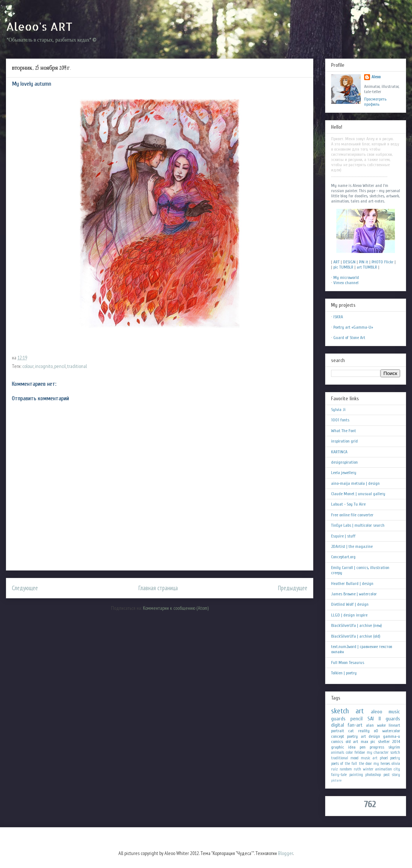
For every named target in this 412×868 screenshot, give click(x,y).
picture (336, 780)
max (364, 742)
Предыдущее (293, 588)
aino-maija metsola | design (355, 483)
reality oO (368, 731)
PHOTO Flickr (382, 262)
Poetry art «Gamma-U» (353, 327)
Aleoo (376, 77)
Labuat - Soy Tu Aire (348, 504)
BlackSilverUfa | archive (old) (356, 636)
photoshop (373, 775)
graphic (338, 747)
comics (337, 742)
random (346, 769)
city (397, 769)
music (394, 712)
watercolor (391, 731)
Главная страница (158, 588)
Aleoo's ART (39, 26)
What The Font (344, 431)
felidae (360, 752)
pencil (60, 366)
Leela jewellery (344, 473)
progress (377, 747)
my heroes (382, 764)
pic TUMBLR (343, 267)
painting (356, 775)
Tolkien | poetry (344, 673)
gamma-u (392, 736)
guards (338, 719)
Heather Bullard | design (352, 583)
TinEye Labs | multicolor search (358, 525)
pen (363, 747)
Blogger (285, 853)
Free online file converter (352, 515)
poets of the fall (344, 764)
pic (373, 742)
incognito (44, 366)
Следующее (25, 588)
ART (336, 262)
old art (352, 742)
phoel (384, 758)
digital (338, 725)
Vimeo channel (346, 283)
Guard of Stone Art (349, 338)
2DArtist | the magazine (352, 546)
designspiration (344, 462)
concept (338, 736)
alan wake (376, 725)
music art (369, 758)
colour (28, 366)
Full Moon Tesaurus (348, 662)
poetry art (357, 736)
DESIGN (349, 262)
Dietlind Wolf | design (350, 604)
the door (365, 764)
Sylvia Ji (338, 410)
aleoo (377, 712)
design (374, 736)
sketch (340, 711)
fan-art (355, 725)
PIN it (364, 262)
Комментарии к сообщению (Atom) (176, 608)
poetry (395, 758)
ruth (357, 769)
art (360, 711)
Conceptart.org (343, 557)
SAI (371, 719)
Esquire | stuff (343, 536)
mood (354, 758)
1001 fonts (340, 420)
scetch (395, 752)
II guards (389, 719)
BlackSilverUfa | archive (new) (357, 625)
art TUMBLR (367, 267)
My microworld (346, 277)
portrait (338, 731)
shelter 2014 (389, 742)
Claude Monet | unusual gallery (358, 494)
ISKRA (338, 317)
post (387, 775)
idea (352, 747)
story (396, 775)
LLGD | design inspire (349, 615)
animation (384, 769)
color (349, 752)
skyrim (394, 747)
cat (351, 731)
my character (378, 752)
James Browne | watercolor (354, 594)
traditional (77, 366)
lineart (394, 725)
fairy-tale (339, 775)
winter (368, 769)
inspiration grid (344, 441)
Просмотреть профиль (375, 102)
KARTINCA (339, 452)
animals (338, 752)
